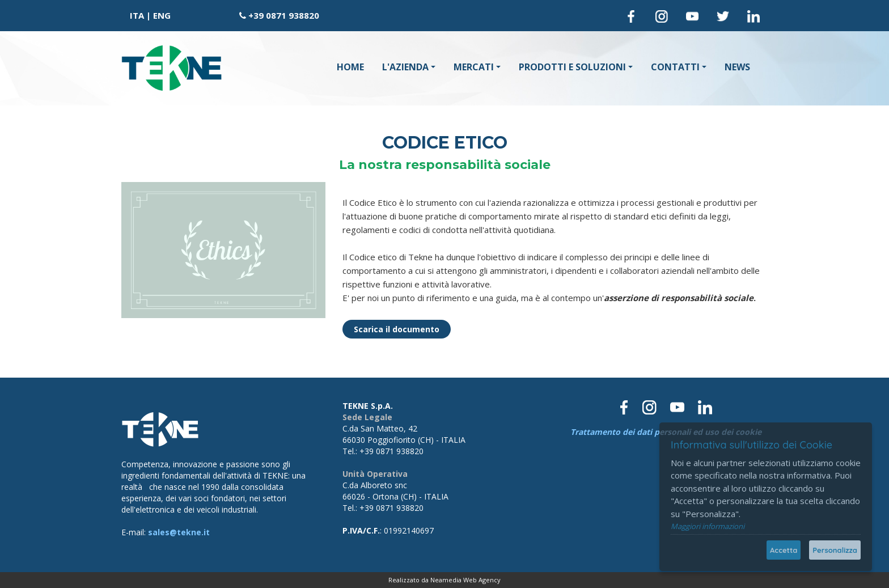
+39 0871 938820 (284, 15)
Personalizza (835, 550)
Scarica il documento (397, 329)
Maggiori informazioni (708, 526)
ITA (137, 15)
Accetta (784, 550)
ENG (162, 15)
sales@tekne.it (179, 532)
